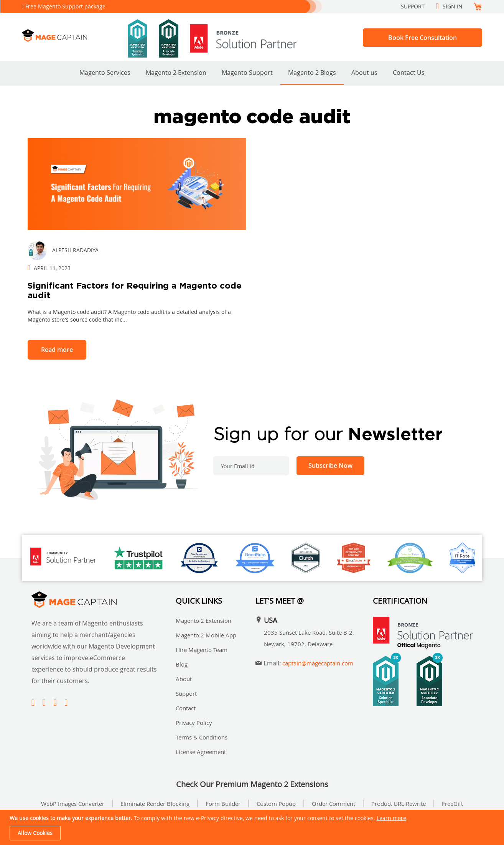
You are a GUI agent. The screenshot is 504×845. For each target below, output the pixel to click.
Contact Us (409, 73)
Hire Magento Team (202, 650)
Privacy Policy (194, 723)
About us (364, 73)
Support (413, 6)
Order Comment (334, 804)
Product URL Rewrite (399, 804)
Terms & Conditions (202, 737)
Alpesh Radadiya (75, 250)
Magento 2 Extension (176, 73)
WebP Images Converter (73, 804)
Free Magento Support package (65, 6)
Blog (182, 664)
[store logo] (75, 35)
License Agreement (201, 752)
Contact (186, 708)
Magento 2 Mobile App (206, 635)
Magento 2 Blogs (312, 73)
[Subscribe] (330, 466)
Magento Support (247, 73)
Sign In (453, 6)
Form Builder (223, 804)
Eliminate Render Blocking (155, 804)
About (184, 679)
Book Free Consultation (422, 38)
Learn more (391, 818)
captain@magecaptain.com (318, 663)
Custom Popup (276, 804)
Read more (57, 350)
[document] (253, 827)
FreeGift (452, 804)
